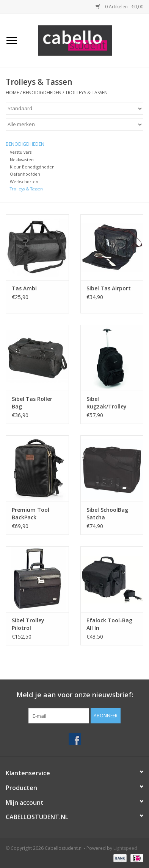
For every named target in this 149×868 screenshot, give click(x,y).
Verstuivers (21, 152)
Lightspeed (125, 848)
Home (12, 93)
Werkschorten (24, 182)
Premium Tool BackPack (31, 513)
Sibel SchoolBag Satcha (107, 513)
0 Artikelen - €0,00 (119, 7)
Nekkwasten (22, 160)
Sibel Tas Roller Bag (32, 403)
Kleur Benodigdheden (32, 167)
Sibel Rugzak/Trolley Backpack (107, 403)
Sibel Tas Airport (109, 288)
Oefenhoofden (25, 174)
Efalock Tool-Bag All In (109, 624)
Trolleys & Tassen (86, 93)
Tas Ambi (24, 288)
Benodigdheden (42, 93)
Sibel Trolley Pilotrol (28, 624)
